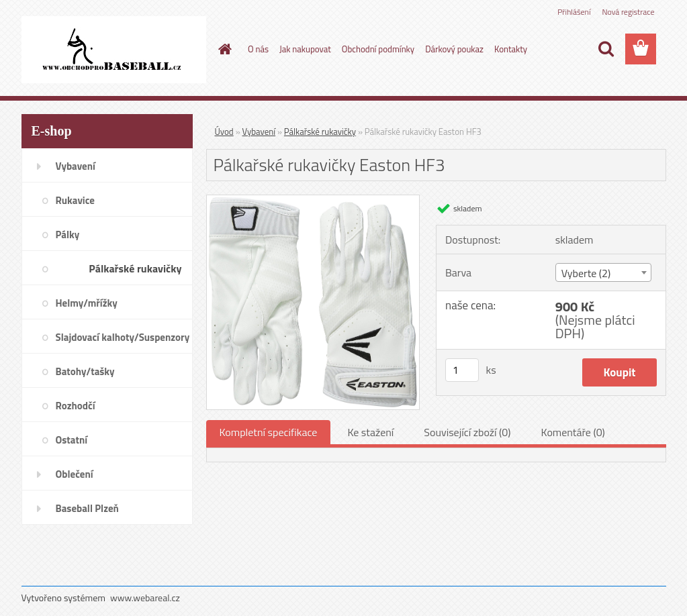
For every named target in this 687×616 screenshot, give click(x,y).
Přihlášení (574, 12)
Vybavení (259, 132)
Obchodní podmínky (378, 49)
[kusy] (462, 370)
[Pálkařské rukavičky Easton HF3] (313, 201)
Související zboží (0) (467, 432)
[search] (606, 49)
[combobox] (603, 272)
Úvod (224, 132)
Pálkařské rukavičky (320, 132)
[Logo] (114, 50)
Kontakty (511, 49)
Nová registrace (628, 12)
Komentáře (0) (573, 432)
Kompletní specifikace (269, 432)
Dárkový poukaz (454, 49)
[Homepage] (222, 49)
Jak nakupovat (305, 49)
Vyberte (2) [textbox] (586, 273)
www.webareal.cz (145, 598)
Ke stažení (370, 432)
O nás (258, 49)
